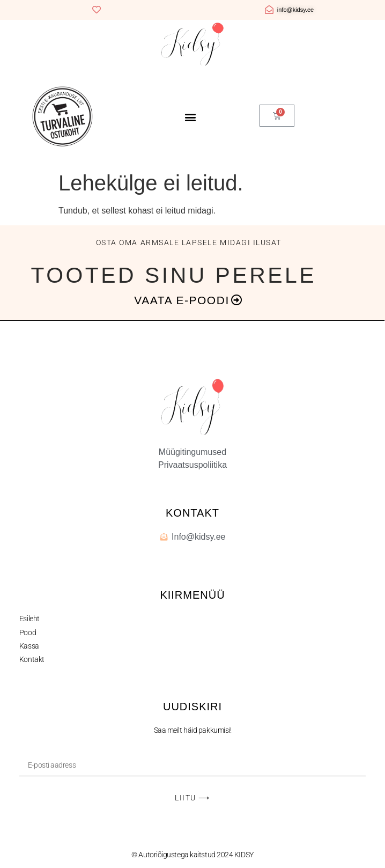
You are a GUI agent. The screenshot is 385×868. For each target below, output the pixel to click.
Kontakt (32, 659)
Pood (28, 632)
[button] (191, 117)
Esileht (29, 619)
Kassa (29, 646)
